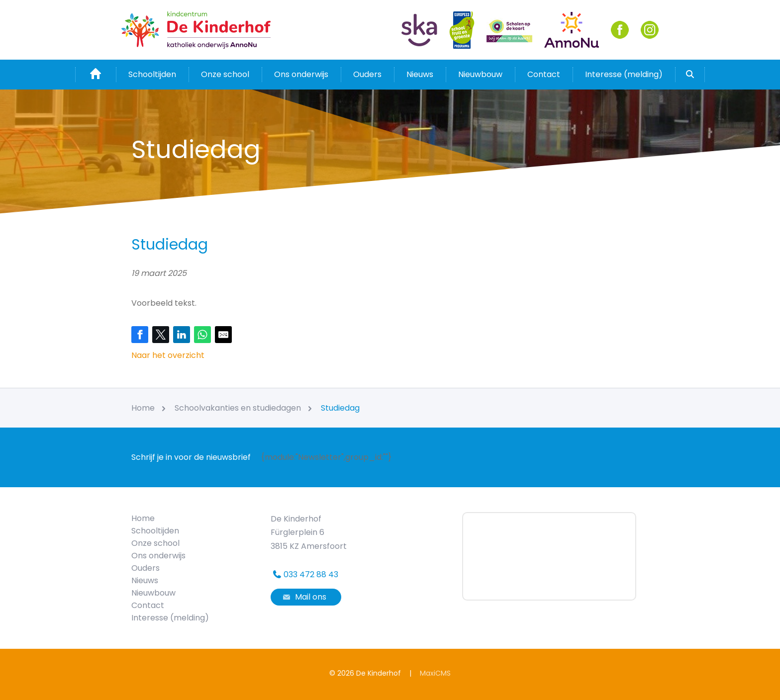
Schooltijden (152, 74)
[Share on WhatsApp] (202, 335)
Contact (544, 74)
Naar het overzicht (168, 355)
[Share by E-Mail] (223, 335)
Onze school (225, 74)
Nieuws (420, 74)
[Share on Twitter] (161, 335)
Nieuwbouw (480, 74)
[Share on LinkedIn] (182, 335)
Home (143, 518)
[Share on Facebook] (140, 335)
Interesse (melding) (624, 74)
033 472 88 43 (304, 574)
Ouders (367, 74)
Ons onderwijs (301, 74)
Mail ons (303, 597)
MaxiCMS (435, 673)
